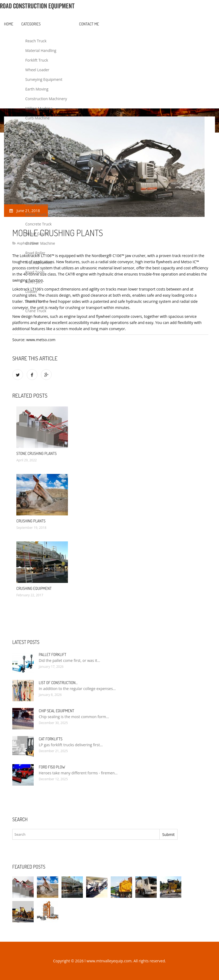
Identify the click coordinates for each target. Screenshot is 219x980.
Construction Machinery (46, 99)
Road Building (37, 157)
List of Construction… (58, 683)
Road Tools (35, 272)
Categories (31, 24)
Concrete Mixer (39, 147)
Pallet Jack (34, 282)
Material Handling (41, 50)
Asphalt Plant (37, 185)
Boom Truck (36, 137)
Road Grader (36, 195)
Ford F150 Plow (52, 767)
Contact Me (89, 24)
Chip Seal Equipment (56, 711)
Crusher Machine (40, 243)
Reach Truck (36, 41)
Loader (32, 291)
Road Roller (35, 253)
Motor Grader (37, 234)
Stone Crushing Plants (36, 453)
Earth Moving (37, 89)
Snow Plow (35, 301)
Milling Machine (39, 108)
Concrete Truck (39, 224)
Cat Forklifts (51, 739)
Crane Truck (36, 311)
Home (9, 24)
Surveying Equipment (44, 79)
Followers (34, 128)
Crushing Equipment (34, 588)
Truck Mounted (39, 263)
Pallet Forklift (53, 655)
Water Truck (36, 214)
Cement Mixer (38, 176)
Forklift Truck (37, 60)
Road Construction (42, 166)
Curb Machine (38, 118)
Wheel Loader (37, 70)
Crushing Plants (31, 521)
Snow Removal (38, 205)
